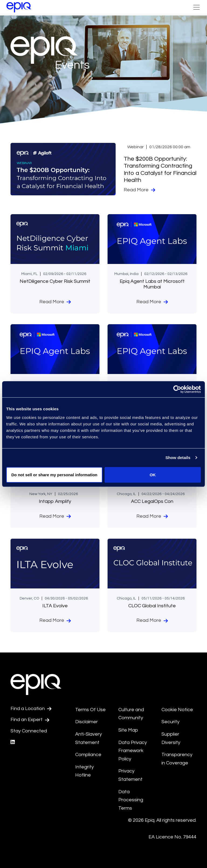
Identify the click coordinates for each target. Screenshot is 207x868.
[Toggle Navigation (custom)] (196, 7)
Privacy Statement (130, 775)
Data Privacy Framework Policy (133, 751)
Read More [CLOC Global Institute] (152, 620)
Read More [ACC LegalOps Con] (152, 516)
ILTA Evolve (55, 606)
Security (170, 722)
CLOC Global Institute (152, 606)
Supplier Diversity (171, 738)
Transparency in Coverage (177, 759)
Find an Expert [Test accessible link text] (30, 720)
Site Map (128, 730)
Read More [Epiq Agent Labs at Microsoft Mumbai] (152, 302)
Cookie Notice (177, 710)
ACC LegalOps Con (152, 501)
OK (153, 474)
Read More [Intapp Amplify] (55, 516)
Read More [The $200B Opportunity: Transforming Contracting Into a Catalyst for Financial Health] (139, 190)
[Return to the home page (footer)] (19, 7)
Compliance (88, 755)
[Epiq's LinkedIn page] (13, 742)
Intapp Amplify (55, 501)
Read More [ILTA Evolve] (55, 620)
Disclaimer (87, 722)
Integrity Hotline (84, 771)
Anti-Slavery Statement (89, 738)
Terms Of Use (90, 710)
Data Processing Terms (131, 800)
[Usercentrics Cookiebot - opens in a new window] (177, 389)
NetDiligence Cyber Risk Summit (55, 281)
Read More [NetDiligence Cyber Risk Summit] (55, 302)
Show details (178, 458)
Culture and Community (131, 714)
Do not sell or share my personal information (54, 474)
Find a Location (31, 709)
